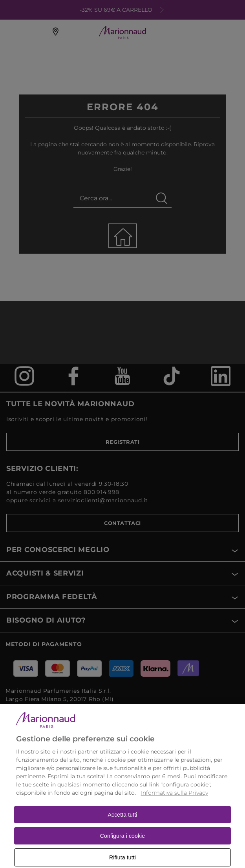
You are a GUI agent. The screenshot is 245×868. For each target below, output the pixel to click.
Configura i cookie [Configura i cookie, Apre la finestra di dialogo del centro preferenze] (123, 843)
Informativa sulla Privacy (175, 800)
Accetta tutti (123, 822)
